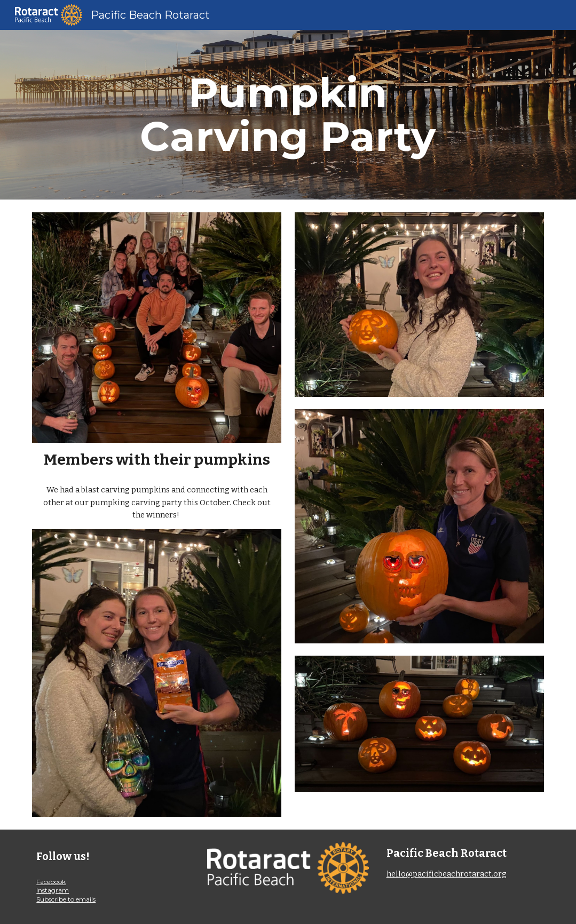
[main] (288, 115)
